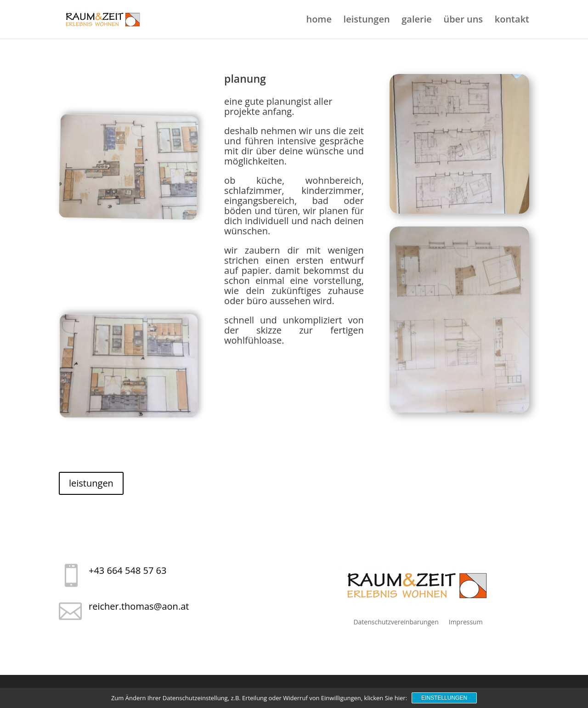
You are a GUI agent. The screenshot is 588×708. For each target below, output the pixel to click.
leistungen (367, 21)
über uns (463, 21)
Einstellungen (444, 698)
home (319, 21)
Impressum (466, 622)
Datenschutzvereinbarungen (396, 622)
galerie (417, 21)
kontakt (512, 21)
